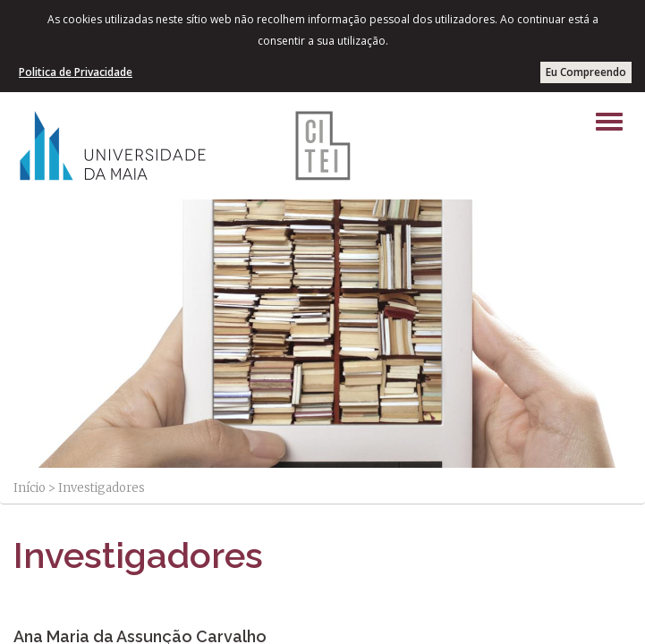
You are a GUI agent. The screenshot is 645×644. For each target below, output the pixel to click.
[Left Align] (609, 122)
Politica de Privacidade (76, 72)
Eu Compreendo (586, 72)
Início (30, 488)
